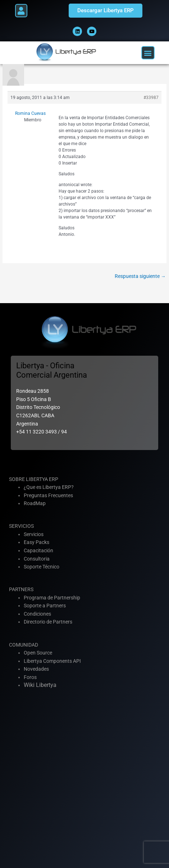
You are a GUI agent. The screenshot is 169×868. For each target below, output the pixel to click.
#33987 (151, 98)
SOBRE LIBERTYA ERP (34, 479)
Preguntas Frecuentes (48, 495)
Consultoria (37, 559)
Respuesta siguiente (140, 276)
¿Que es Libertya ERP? (49, 487)
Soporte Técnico (42, 567)
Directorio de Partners (48, 622)
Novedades (36, 669)
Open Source (38, 653)
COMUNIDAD (24, 645)
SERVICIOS (21, 526)
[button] (21, 11)
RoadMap (35, 503)
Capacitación (38, 550)
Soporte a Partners (45, 606)
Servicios (34, 534)
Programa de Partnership (52, 598)
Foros (30, 677)
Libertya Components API (52, 661)
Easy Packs (36, 542)
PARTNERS (21, 589)
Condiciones (37, 614)
